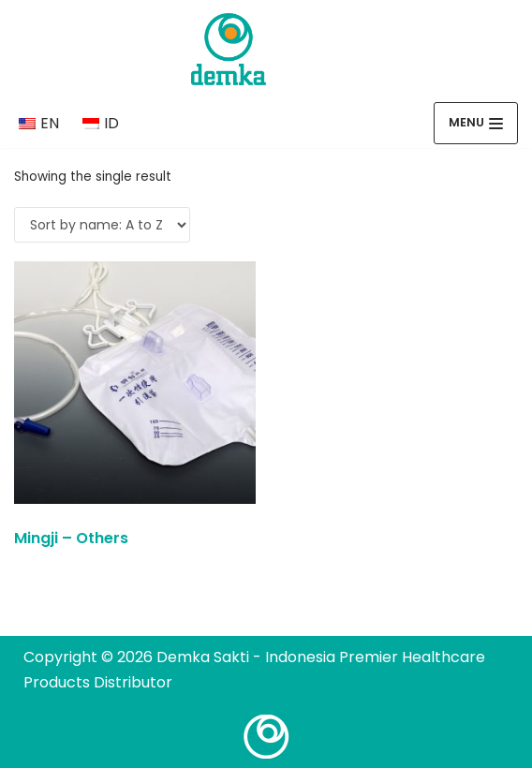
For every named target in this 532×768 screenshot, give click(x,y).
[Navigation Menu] (476, 123)
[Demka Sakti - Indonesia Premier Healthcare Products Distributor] (229, 49)
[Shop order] (102, 225)
